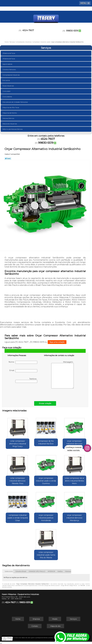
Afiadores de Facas (9, 59)
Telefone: (26, 380)
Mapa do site (55, 626)
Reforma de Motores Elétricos (13, 129)
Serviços (46, 48)
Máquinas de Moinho (10, 113)
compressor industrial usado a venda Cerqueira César (18, 518)
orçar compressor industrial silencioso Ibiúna (74, 444)
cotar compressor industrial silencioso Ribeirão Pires (18, 481)
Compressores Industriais (11, 75)
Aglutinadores (8, 64)
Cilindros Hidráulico (9, 69)
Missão (55, 619)
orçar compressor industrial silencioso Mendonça (74, 518)
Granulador (7, 91)
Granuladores (7, 97)
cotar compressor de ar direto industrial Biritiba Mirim (74, 481)
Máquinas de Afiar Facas (11, 107)
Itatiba (60, 571)
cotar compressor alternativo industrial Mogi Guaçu (18, 444)
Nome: (23, 362)
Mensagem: (62, 375)
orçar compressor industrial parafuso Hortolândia (46, 518)
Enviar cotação (45, 403)
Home (18, 619)
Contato (35, 626)
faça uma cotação (57, 342)
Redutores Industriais (10, 124)
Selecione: (9, 571)
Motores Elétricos (9, 118)
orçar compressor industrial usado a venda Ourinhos (46, 481)
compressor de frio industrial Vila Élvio (46, 442)
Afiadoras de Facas (9, 53)
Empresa (36, 619)
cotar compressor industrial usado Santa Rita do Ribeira (46, 555)
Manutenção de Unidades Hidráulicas (15, 102)
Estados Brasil (21, 571)
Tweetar (8, 158)
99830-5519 (72, 31)
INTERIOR (51, 571)
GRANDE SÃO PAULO (37, 571)
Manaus (68, 571)
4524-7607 (28, 30)
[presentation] (23, 391)
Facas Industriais (8, 86)
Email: (23, 371)
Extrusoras (6, 80)
